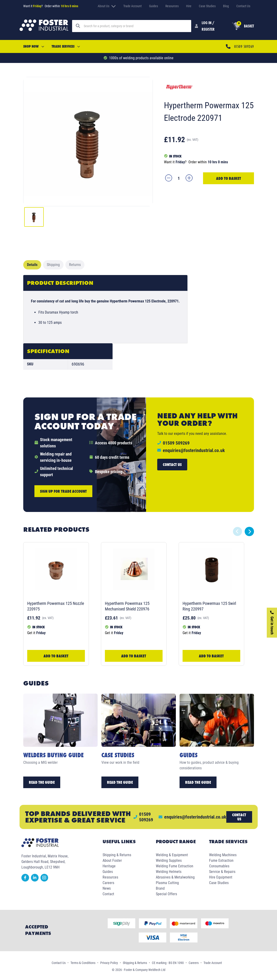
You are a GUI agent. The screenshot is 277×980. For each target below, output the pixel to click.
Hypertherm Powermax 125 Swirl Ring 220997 (209, 606)
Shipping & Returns (117, 855)
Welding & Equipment (172, 855)
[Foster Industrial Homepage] (44, 26)
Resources (172, 6)
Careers (108, 883)
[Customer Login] (206, 26)
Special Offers (166, 894)
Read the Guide (42, 782)
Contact (108, 894)
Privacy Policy (109, 963)
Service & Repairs (222, 872)
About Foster (112, 860)
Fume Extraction (221, 860)
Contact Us (243, 6)
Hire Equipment (221, 877)
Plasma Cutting (167, 883)
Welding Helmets (169, 872)
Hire (189, 6)
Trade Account (132, 6)
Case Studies (207, 6)
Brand (160, 888)
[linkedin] (36, 880)
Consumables (219, 866)
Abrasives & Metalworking (175, 877)
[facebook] (26, 880)
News (107, 888)
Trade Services (66, 46)
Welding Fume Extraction (175, 866)
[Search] (136, 26)
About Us (107, 6)
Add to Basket (229, 178)
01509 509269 (244, 46)
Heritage (109, 866)
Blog (226, 6)
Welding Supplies (169, 860)
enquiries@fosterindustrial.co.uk (194, 450)
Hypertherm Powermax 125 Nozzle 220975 (56, 606)
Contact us (172, 464)
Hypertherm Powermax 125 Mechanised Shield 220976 (127, 606)
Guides (154, 6)
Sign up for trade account (63, 491)
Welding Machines (223, 855)
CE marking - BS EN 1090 (168, 963)
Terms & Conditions (83, 963)
